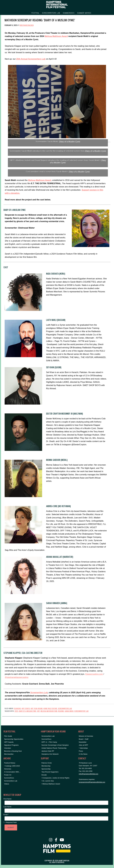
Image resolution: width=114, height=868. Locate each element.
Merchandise (9, 754)
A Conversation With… (12, 772)
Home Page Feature (50, 708)
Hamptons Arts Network (50, 754)
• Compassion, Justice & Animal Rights (55, 778)
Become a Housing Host (13, 751)
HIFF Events (26, 708)
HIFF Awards (9, 742)
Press (81, 751)
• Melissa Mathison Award (51, 784)
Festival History (10, 763)
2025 (16, 711)
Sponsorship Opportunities (14, 739)
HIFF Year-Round (37, 708)
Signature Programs (11, 745)
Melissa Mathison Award (56, 36)
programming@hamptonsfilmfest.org (92, 782)
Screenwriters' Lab (81, 711)
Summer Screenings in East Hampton (55, 745)
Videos (7, 784)
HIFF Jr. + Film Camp (49, 742)
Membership (46, 766)
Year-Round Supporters (50, 772)
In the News (83, 754)
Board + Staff (83, 739)
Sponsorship (46, 769)
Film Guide (8, 736)
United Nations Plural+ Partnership (54, 748)
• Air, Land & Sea (48, 781)
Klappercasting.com (94, 674)
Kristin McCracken (27, 25)
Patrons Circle (47, 763)
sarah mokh (69, 711)
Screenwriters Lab (39, 693)
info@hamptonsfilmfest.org (88, 774)
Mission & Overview (86, 736)
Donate (44, 775)
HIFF (38, 711)
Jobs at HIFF (83, 745)
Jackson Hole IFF (48, 751)
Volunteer (8, 748)
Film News (17, 708)
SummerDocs (9, 778)
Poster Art (8, 775)
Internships (84, 748)
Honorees (8, 769)
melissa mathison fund (49, 711)
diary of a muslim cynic (27, 711)
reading (61, 711)
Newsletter (83, 742)
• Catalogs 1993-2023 (12, 766)
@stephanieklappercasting (17, 677)
